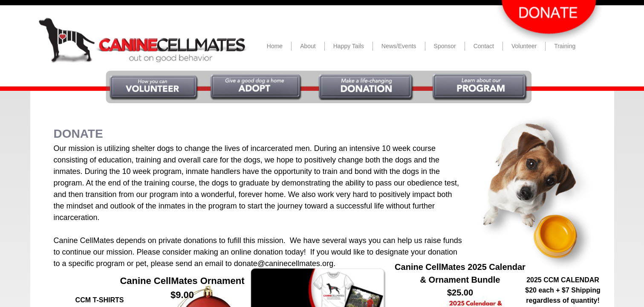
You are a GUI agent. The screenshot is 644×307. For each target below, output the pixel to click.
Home (275, 46)
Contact (484, 46)
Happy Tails (349, 46)
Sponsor (445, 46)
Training (565, 46)
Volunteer (524, 46)
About (308, 46)
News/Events (399, 46)
